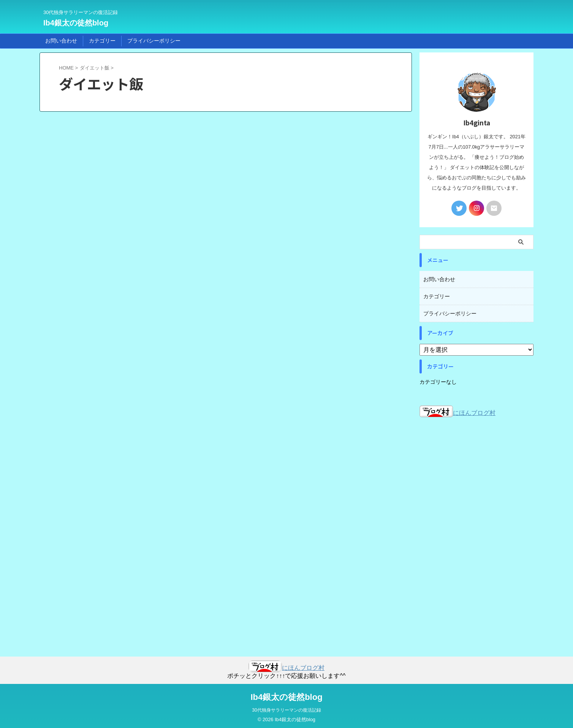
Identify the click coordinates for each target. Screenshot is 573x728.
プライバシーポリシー (154, 41)
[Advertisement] (476, 529)
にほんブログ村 (457, 411)
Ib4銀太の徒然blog (76, 23)
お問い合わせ (61, 41)
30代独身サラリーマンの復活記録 (286, 708)
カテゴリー (102, 41)
